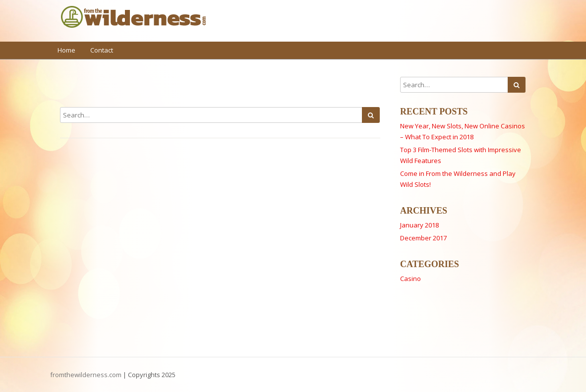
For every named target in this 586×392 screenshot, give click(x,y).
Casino (410, 279)
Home (66, 50)
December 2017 (423, 238)
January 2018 (419, 225)
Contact (102, 50)
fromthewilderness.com (86, 375)
